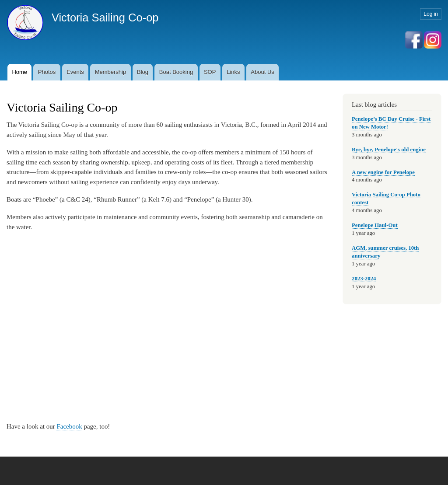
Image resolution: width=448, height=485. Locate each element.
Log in (431, 14)
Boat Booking (176, 72)
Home (19, 72)
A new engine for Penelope (383, 172)
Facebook (69, 426)
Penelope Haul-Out (375, 225)
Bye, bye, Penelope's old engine (389, 150)
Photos (47, 72)
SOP (210, 72)
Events (75, 72)
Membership (111, 72)
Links (233, 72)
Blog (143, 72)
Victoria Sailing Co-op (105, 17)
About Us (262, 72)
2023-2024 (364, 279)
